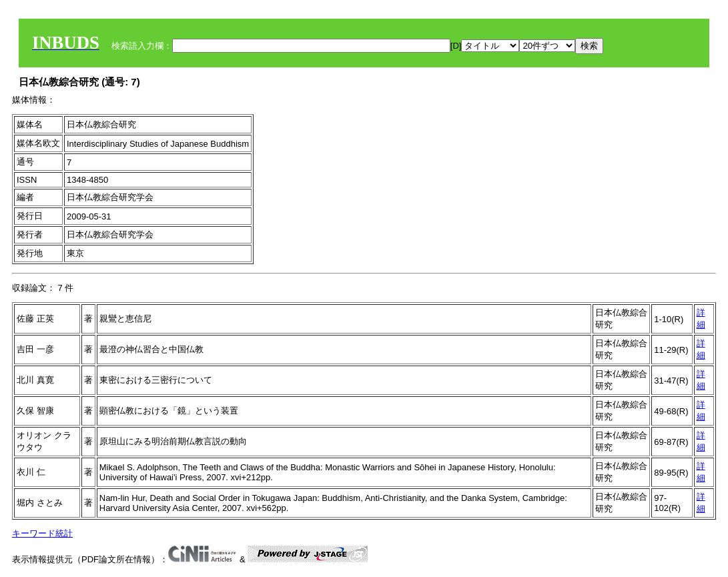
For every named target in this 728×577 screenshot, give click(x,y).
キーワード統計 (42, 533)
